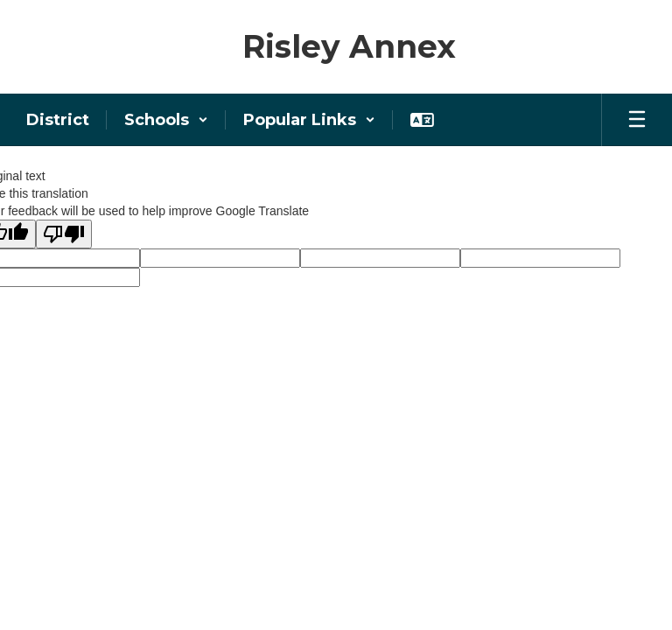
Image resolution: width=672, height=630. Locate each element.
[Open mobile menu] (637, 120)
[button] (166, 120)
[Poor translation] (64, 234)
